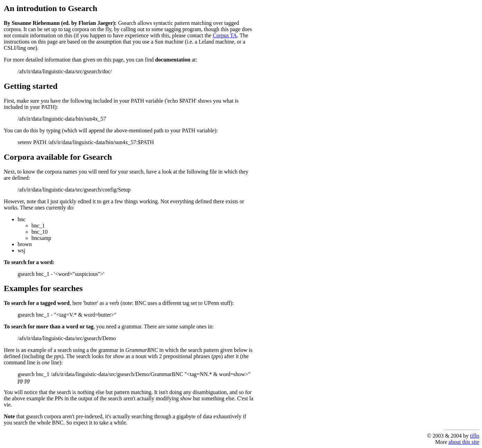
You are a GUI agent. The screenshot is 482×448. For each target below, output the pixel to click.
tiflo (475, 436)
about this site (464, 442)
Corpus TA (225, 35)
